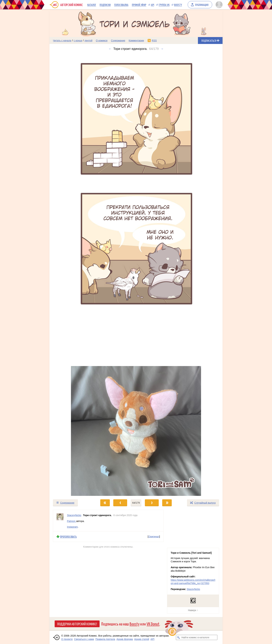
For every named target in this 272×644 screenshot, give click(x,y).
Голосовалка (121, 5)
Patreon (72, 521)
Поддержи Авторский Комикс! (77, 624)
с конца (78, 40)
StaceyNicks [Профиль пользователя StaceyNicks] (74, 515)
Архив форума (125, 639)
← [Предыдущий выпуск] (110, 49)
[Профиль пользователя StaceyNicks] (60, 521)
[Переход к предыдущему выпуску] (71, 275)
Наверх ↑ (193, 610)
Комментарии (136, 40)
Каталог (92, 5)
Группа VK (164, 5)
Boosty (178, 5)
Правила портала (105, 639)
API (152, 5)
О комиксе (102, 40)
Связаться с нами (84, 639)
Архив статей (142, 639)
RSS (154, 40)
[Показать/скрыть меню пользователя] (218, 5)
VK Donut (153, 624)
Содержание (118, 40)
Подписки (105, 5)
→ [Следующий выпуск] (162, 49)
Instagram (72, 527)
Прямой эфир (139, 5)
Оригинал (154, 537)
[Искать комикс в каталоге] (178, 637)
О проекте (67, 639)
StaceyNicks (193, 589)
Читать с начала (62, 40)
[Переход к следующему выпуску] (136, 275)
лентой (88, 40)
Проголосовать (68, 536)
